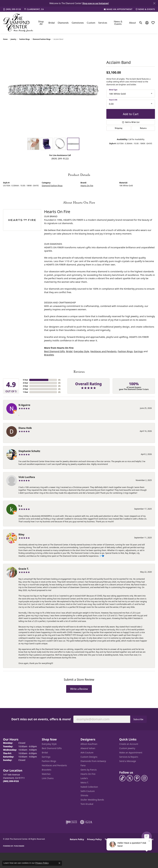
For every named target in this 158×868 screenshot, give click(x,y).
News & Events (118, 23)
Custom (91, 23)
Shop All (41, 23)
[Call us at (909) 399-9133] (11, 781)
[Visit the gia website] (86, 822)
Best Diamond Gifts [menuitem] (52, 748)
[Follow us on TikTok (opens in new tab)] (122, 778)
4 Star (26, 383)
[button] (141, 23)
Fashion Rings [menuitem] (49, 761)
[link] (12, 9)
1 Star (26, 392)
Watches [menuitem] (46, 774)
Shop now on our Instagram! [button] (96, 3)
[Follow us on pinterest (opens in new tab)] (137, 778)
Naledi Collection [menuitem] (89, 787)
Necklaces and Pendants (103, 351)
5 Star (26, 380)
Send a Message (128, 761)
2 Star (26, 389)
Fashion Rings (25, 39)
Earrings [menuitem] (46, 757)
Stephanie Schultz (29, 451)
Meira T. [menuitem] (85, 783)
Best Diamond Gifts (55, 351)
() (59, 380)
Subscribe (138, 719)
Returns (143, 128)
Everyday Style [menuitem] (49, 744)
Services (103, 23)
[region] (53, 90)
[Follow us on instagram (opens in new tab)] (144, 778)
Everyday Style (81, 351)
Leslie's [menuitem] (84, 778)
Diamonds (63, 23)
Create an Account (129, 744)
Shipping (119, 128)
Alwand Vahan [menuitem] (88, 748)
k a (20, 506)
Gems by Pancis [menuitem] (89, 770)
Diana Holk (25, 428)
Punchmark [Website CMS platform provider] (19, 846)
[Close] (154, 3)
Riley (21, 534)
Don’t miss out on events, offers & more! (41, 719)
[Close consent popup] (59, 863)
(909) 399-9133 (60, 159)
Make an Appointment (131, 753)
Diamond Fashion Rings (42, 39)
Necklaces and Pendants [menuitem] (54, 765)
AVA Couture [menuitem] (87, 753)
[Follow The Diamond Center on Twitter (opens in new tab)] (130, 778)
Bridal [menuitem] (45, 753)
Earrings (138, 351)
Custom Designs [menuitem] (89, 757)
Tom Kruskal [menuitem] (87, 804)
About (132, 23)
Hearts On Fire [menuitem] (88, 774)
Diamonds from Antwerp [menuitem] (93, 761)
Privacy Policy (94, 839)
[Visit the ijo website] (71, 822)
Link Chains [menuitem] (48, 778)
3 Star (26, 386)
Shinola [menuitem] (84, 795)
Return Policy (77, 839)
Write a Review (79, 689)
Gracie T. (24, 569)
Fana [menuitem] (83, 765)
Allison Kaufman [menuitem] (89, 744)
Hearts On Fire (87, 186)
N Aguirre (24, 405)
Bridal (52, 23)
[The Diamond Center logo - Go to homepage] (18, 23)
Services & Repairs (129, 757)
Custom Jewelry (127, 748)
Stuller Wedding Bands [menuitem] (92, 800)
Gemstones (78, 23)
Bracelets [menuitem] (47, 770)
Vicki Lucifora (27, 477)
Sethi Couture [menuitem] (88, 791)
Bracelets (49, 355)
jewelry (13, 39)
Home (5, 39)
